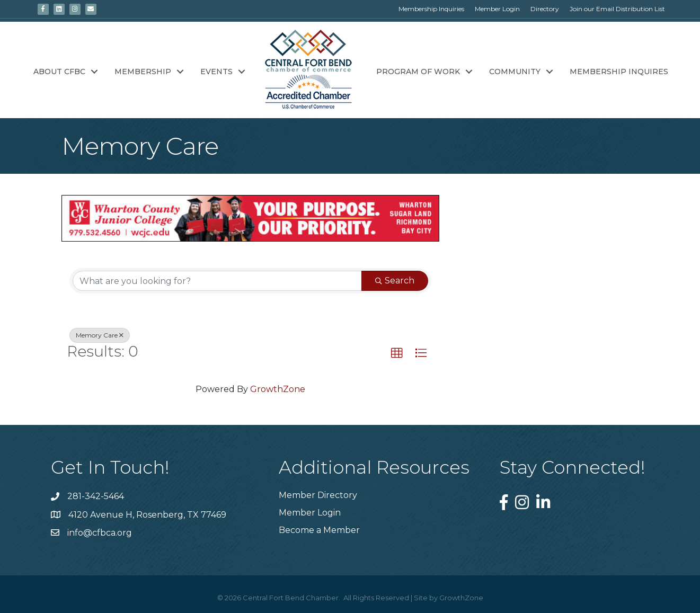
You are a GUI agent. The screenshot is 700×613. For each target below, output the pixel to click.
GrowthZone (278, 389)
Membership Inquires (619, 72)
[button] (397, 353)
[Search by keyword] (217, 281)
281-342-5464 (96, 496)
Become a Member (319, 530)
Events (216, 72)
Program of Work (418, 72)
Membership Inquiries (431, 9)
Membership (143, 72)
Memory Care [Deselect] (100, 335)
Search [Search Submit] (395, 281)
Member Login (497, 9)
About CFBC (59, 72)
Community (515, 72)
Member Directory (318, 495)
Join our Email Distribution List (617, 9)
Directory (545, 9)
